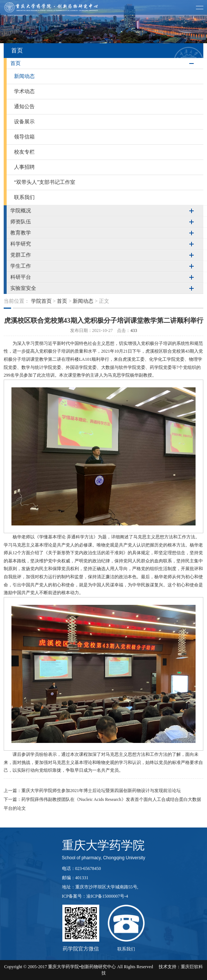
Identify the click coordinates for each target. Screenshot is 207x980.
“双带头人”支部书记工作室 (45, 182)
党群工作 (21, 255)
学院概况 (21, 211)
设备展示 (24, 122)
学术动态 (24, 91)
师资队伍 (21, 222)
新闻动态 (24, 76)
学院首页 (41, 301)
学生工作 (21, 266)
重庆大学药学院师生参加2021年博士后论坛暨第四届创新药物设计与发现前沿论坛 (101, 791)
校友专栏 (24, 152)
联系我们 (24, 197)
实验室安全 (23, 288)
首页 (15, 63)
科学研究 (21, 244)
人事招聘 (24, 167)
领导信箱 (24, 137)
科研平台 (21, 277)
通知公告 (24, 107)
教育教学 (21, 233)
